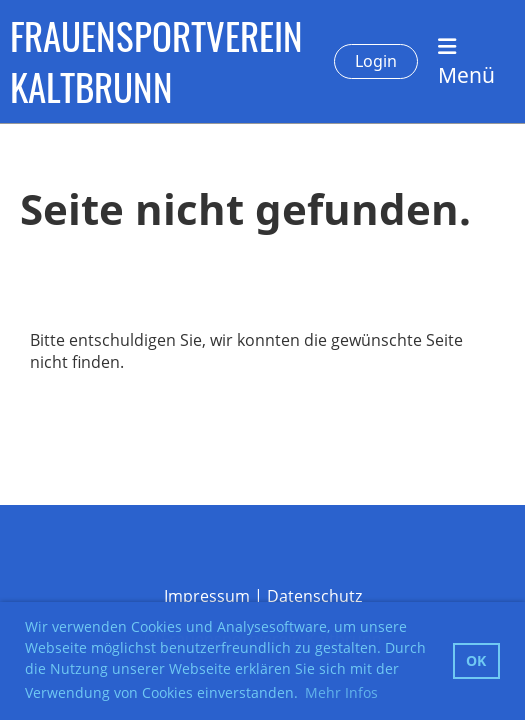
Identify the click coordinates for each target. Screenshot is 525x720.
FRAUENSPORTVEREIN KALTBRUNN (156, 61)
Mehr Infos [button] (341, 692)
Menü (466, 62)
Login (376, 61)
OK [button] (476, 660)
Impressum (207, 596)
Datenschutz (314, 596)
